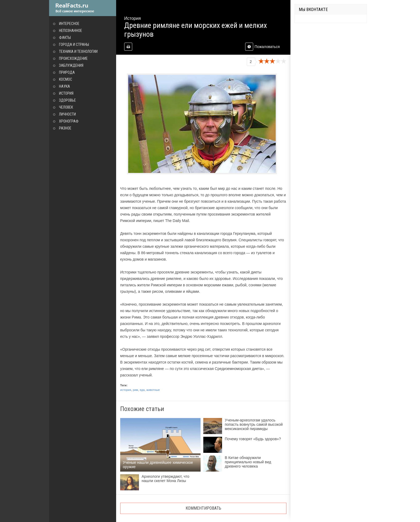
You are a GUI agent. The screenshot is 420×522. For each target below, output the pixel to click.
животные (153, 390)
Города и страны (74, 45)
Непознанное (71, 31)
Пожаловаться (262, 47)
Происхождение (73, 58)
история (126, 390)
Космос (66, 79)
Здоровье (67, 100)
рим (135, 390)
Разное (65, 128)
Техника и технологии (78, 51)
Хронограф (69, 121)
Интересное (69, 24)
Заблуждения (71, 65)
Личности (67, 114)
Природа (67, 72)
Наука (65, 86)
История (66, 93)
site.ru (83, 8)
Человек (66, 107)
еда (142, 390)
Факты (65, 38)
